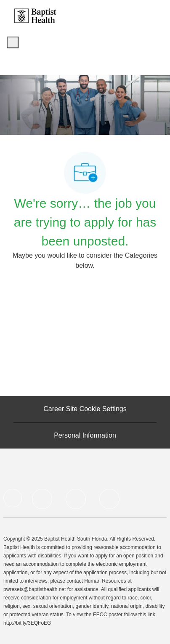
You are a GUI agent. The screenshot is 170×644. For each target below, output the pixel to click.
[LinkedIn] (42, 499)
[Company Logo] (35, 15)
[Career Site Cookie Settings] (85, 409)
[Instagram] (109, 499)
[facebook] (13, 498)
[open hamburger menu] (13, 42)
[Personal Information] (85, 435)
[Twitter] (76, 499)
